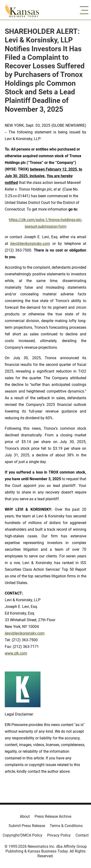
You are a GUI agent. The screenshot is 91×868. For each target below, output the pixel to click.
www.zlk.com (16, 653)
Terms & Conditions (66, 826)
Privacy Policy (59, 835)
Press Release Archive (53, 816)
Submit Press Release (27, 826)
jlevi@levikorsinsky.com (30, 244)
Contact (82, 835)
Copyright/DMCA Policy (23, 835)
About (25, 816)
